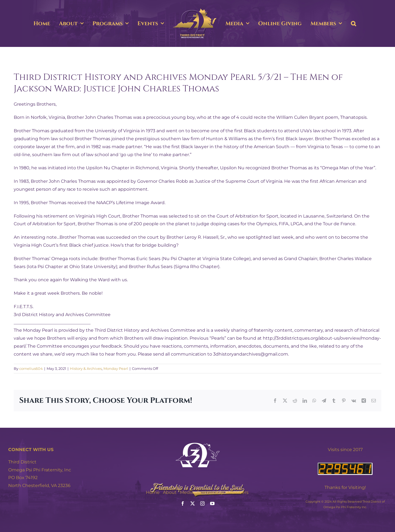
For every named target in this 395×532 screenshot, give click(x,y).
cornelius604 (31, 368)
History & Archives (86, 368)
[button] (353, 24)
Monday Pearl (116, 368)
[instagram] (202, 503)
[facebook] (183, 503)
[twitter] (193, 503)
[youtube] (212, 503)
